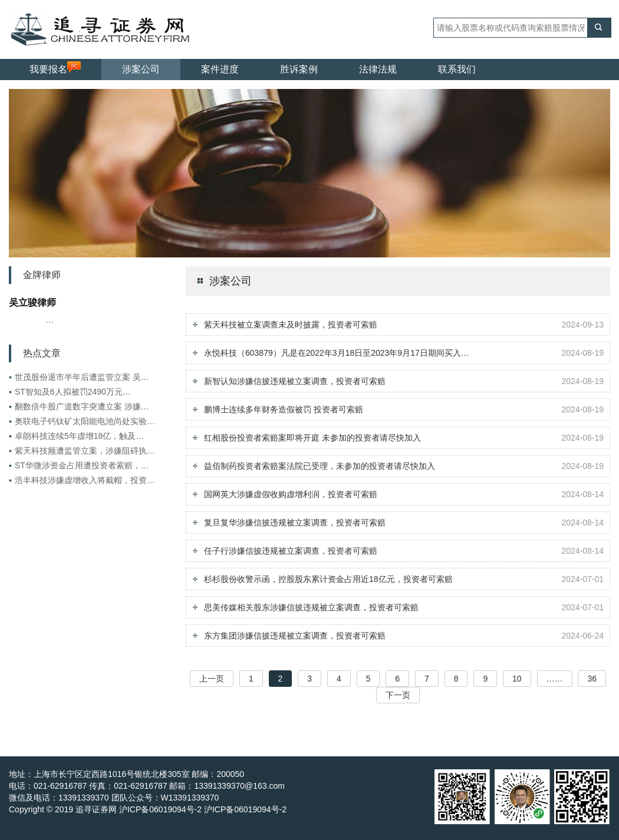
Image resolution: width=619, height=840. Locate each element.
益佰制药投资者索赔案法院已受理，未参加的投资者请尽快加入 (320, 466)
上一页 (212, 679)
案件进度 (220, 69)
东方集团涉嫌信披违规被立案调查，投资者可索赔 (295, 636)
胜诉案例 (299, 69)
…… (555, 679)
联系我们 (457, 69)
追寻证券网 (96, 809)
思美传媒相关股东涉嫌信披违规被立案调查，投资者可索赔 (311, 607)
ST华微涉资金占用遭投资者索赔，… (79, 465)
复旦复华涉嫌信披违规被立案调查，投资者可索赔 (295, 522)
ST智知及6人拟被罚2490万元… (70, 392)
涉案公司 (141, 69)
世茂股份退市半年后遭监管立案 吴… (79, 377)
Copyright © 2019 (42, 809)
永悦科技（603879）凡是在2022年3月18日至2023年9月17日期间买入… (337, 353)
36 (592, 679)
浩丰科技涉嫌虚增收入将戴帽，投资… (82, 480)
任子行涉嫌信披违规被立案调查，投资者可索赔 (291, 551)
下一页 (398, 695)
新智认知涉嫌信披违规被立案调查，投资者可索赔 (295, 381)
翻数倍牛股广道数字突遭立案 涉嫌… (79, 406)
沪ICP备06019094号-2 (245, 809)
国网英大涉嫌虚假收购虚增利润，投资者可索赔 (291, 494)
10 (517, 679)
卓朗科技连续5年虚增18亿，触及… (76, 436)
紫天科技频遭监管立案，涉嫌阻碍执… (82, 451)
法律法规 (378, 69)
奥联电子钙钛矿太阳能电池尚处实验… (82, 421)
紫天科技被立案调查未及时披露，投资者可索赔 (291, 325)
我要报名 (55, 68)
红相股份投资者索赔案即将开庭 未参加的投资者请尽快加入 (312, 438)
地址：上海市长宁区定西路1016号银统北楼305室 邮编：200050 (126, 774)
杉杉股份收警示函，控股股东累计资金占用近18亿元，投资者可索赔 (328, 579)
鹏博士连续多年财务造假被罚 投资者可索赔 (284, 409)
